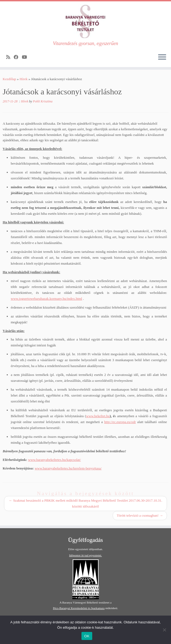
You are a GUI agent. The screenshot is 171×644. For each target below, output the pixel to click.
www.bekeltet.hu (98, 416)
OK (87, 636)
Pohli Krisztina (43, 101)
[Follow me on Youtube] (26, 57)
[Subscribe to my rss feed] (10, 57)
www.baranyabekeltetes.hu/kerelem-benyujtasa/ (68, 468)
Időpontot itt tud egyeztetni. (85, 555)
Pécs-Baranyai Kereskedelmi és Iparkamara (79, 608)
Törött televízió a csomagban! (140, 515)
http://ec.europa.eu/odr (120, 422)
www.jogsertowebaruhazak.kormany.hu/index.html (46, 299)
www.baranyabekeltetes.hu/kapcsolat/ (54, 460)
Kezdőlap (9, 79)
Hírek (24, 79)
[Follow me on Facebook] (18, 57)
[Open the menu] (162, 57)
